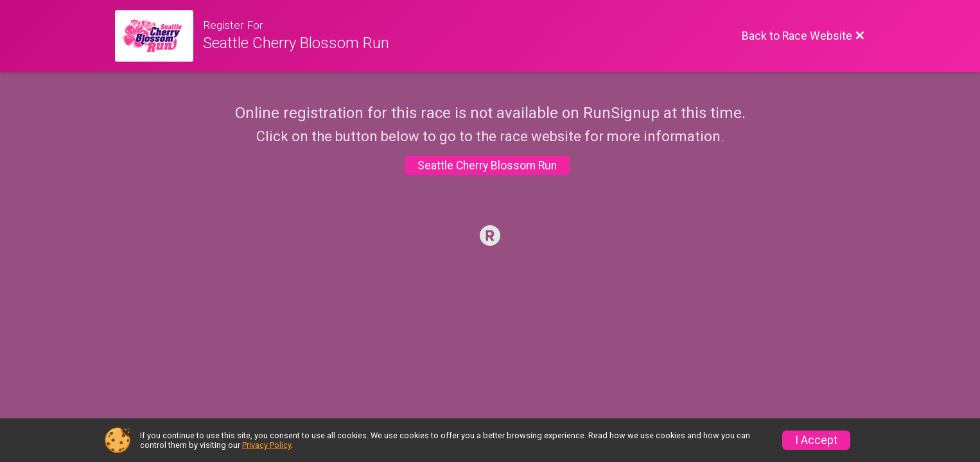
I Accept (816, 440)
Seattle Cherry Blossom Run (487, 166)
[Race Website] (159, 36)
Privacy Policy (267, 445)
